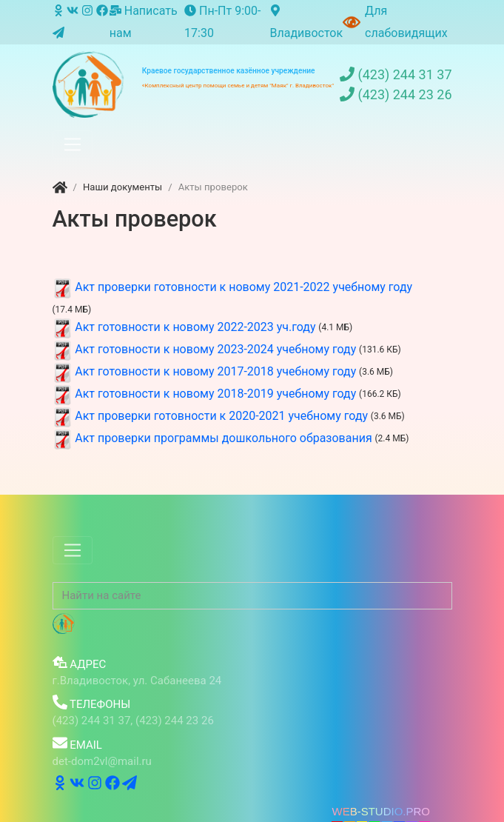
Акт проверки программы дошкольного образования (223, 438)
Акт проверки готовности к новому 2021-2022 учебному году (243, 287)
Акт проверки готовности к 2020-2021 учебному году (221, 416)
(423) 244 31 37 (396, 75)
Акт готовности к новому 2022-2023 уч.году (195, 327)
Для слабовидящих (406, 22)
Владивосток (306, 22)
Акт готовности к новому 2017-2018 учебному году (215, 371)
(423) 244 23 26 (396, 95)
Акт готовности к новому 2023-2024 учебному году (215, 349)
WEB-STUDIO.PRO (381, 811)
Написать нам (144, 22)
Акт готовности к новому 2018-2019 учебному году (215, 394)
